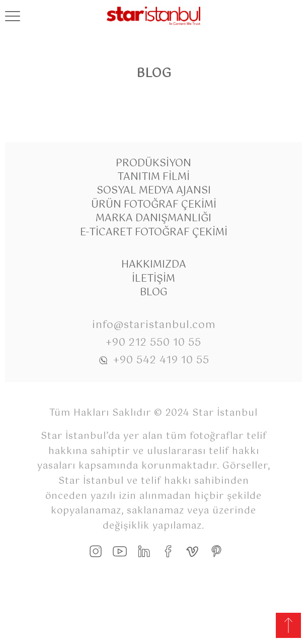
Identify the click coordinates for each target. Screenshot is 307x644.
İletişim (153, 279)
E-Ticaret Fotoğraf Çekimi (154, 233)
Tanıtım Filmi (153, 177)
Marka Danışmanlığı (153, 218)
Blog (154, 293)
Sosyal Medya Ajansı (154, 191)
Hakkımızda (154, 265)
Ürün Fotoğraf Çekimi (154, 205)
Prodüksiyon (153, 164)
